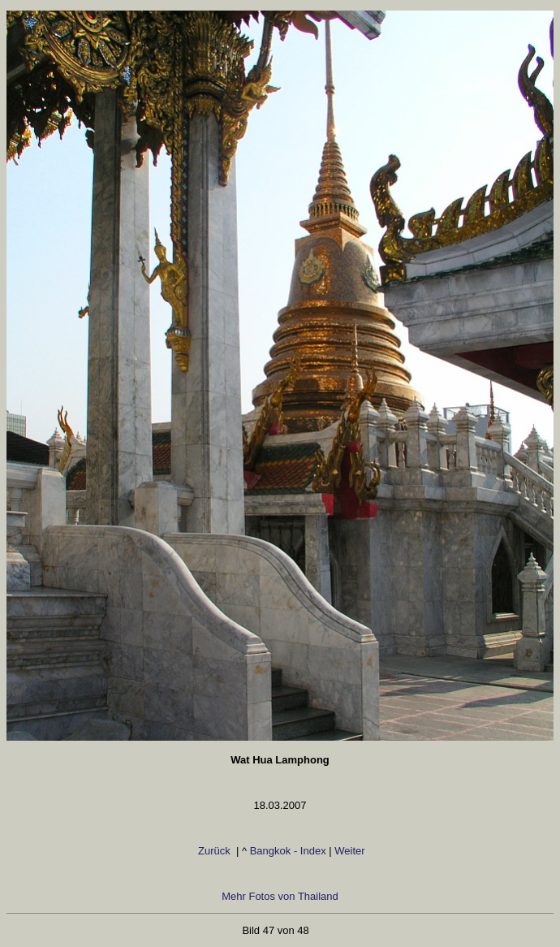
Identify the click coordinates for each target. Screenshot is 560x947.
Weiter (349, 851)
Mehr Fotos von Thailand (280, 896)
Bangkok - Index (288, 851)
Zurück (214, 851)
